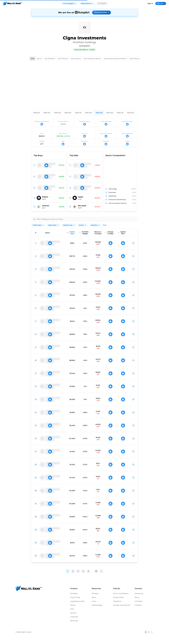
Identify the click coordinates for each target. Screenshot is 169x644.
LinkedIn (138, 605)
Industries (74, 617)
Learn (94, 601)
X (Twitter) (139, 601)
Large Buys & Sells (77, 601)
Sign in (150, 3)
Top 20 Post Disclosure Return (115, 59)
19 (96, 571)
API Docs (95, 594)
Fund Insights (70, 3)
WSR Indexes (87, 3)
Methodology (97, 605)
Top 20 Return (50, 59)
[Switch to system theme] (146, 632)
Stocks (73, 605)
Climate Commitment (122, 605)
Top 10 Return (76, 59)
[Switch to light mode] (149, 632)
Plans (94, 597)
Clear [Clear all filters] (105, 225)
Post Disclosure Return (92, 59)
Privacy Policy (119, 597)
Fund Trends (75, 597)
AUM (33, 59)
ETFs (72, 609)
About (137, 597)
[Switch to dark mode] (152, 632)
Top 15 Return (63, 59)
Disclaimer (117, 601)
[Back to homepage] (13, 3)
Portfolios (74, 594)
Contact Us (139, 594)
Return (39, 59)
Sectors (73, 613)
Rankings (74, 621)
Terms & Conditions (121, 594)
